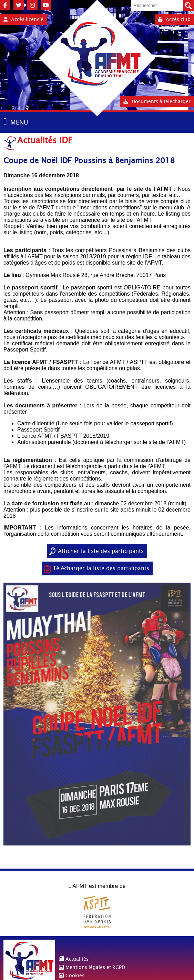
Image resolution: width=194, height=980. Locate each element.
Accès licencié (23, 19)
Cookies (75, 976)
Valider (188, 6)
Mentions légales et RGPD (95, 967)
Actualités (77, 959)
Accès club (174, 19)
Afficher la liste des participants (101, 551)
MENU (19, 122)
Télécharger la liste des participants (101, 568)
